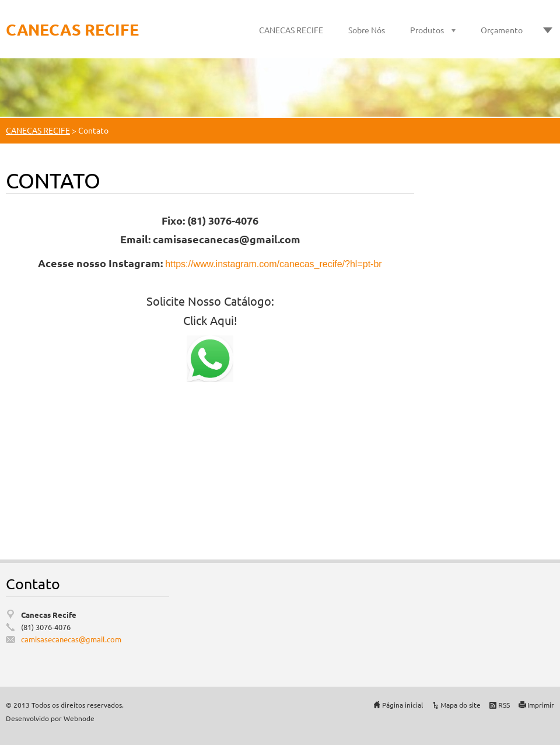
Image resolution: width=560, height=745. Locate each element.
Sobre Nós (367, 30)
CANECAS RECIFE (291, 30)
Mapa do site (461, 705)
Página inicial (402, 705)
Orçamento (502, 30)
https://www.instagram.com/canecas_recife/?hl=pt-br (273, 264)
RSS (504, 705)
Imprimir (541, 705)
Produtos (427, 30)
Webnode (79, 718)
